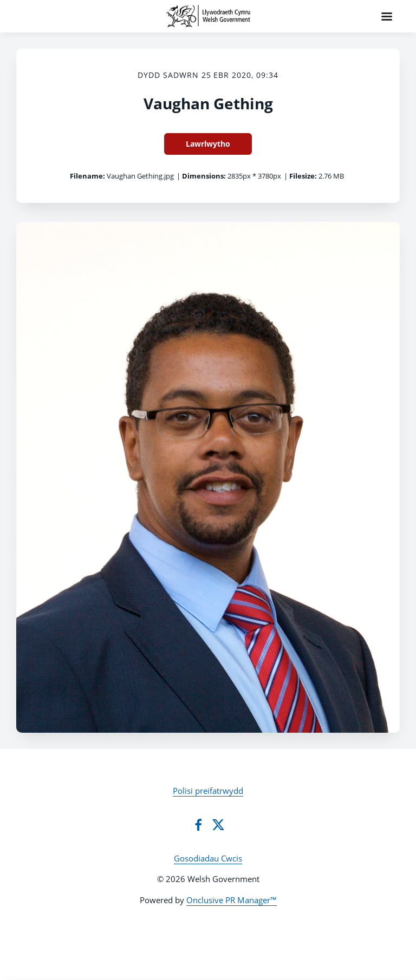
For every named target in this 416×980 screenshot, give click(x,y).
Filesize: (303, 176)
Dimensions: (204, 176)
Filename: (87, 176)
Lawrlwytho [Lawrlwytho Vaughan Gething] (208, 144)
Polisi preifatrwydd (208, 791)
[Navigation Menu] (387, 16)
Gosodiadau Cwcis (208, 858)
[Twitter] (218, 825)
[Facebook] (198, 825)
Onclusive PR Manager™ (232, 900)
